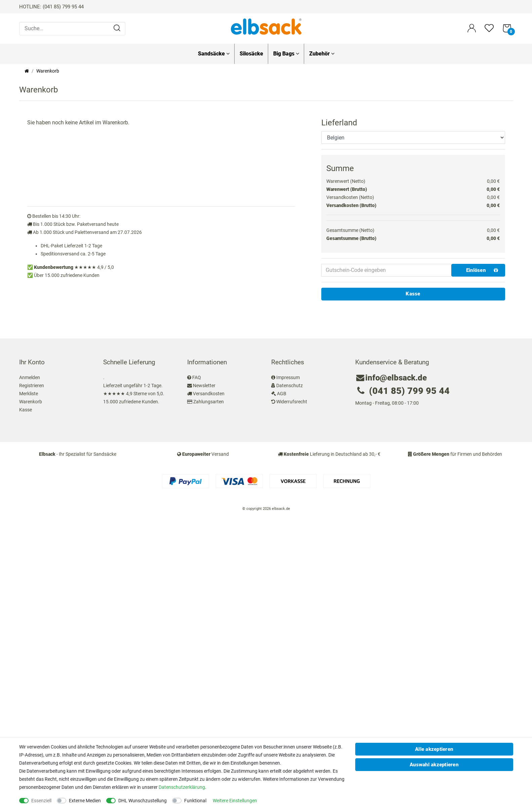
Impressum (288, 377)
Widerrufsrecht (292, 402)
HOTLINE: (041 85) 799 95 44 (51, 7)
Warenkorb (31, 402)
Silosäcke (251, 54)
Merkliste (29, 394)
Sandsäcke (214, 54)
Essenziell (41, 801)
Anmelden (30, 377)
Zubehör (322, 54)
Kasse (413, 294)
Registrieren (32, 386)
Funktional (195, 801)
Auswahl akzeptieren (434, 765)
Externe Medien (85, 801)
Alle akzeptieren (434, 749)
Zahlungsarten (209, 402)
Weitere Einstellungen (235, 801)
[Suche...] (72, 29)
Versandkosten (209, 394)
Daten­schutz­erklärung (182, 787)
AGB (282, 394)
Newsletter (204, 386)
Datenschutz (290, 386)
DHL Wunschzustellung (142, 801)
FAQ (197, 377)
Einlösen (482, 270)
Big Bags (286, 54)
